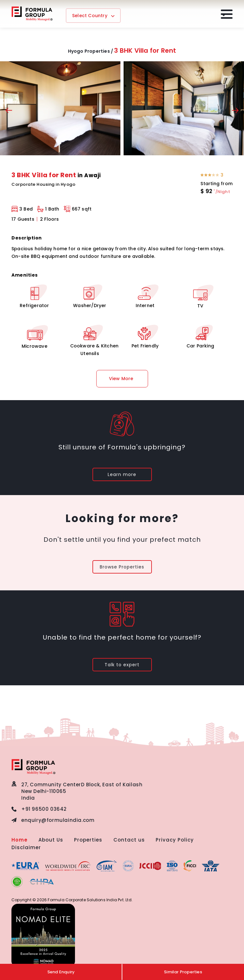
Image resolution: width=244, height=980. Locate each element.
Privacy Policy (175, 840)
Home (20, 840)
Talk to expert (122, 665)
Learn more (122, 474)
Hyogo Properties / (91, 51)
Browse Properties (122, 567)
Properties (88, 840)
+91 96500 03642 (44, 809)
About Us (51, 840)
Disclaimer (26, 847)
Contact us (129, 840)
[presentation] (9, 111)
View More (121, 379)
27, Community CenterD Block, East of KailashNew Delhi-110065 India (82, 791)
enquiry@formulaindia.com (58, 820)
